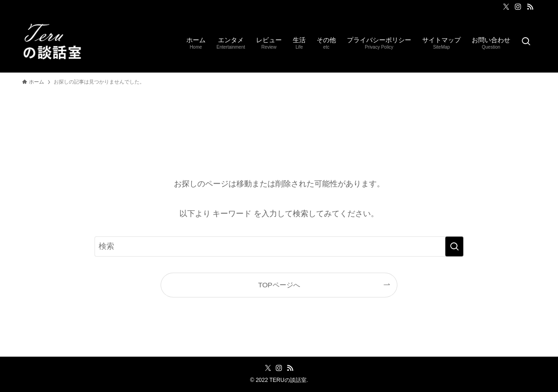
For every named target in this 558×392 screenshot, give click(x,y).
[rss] (530, 7)
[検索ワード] (279, 246)
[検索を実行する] (454, 246)
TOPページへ (279, 285)
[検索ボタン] (526, 42)
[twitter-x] (506, 7)
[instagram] (518, 7)
